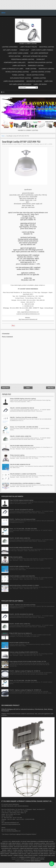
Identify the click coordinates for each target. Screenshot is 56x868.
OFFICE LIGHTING (15, 56)
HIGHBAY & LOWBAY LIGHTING (27, 857)
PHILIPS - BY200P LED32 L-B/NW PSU (21, 436)
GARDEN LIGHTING (40, 78)
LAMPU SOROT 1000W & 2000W (18, 53)
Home (3, 136)
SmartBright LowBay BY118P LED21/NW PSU (21, 142)
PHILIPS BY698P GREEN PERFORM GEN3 (22, 446)
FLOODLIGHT (4, 845)
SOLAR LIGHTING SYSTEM (35, 75)
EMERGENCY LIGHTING (36, 66)
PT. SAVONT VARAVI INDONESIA (33, 861)
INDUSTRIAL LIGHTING (47, 47)
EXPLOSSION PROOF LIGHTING (21, 78)
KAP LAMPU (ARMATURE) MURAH (20, 84)
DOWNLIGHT (41, 59)
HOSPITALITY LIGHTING (46, 69)
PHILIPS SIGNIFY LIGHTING (38, 859)
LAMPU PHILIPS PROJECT (15, 843)
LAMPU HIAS (48, 81)
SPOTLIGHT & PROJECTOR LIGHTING (35, 56)
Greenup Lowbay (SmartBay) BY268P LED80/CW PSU (24, 652)
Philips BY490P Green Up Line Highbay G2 (21, 633)
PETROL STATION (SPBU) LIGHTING (17, 72)
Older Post (51, 388)
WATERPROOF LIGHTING (7, 847)
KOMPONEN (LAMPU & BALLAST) (15, 62)
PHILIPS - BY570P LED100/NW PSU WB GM (22, 408)
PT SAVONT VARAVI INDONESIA (29, 841)
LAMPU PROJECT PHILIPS (28, 47)
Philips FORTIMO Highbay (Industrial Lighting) (23, 399)
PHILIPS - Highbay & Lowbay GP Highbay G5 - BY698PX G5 (25, 690)
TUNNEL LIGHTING (18, 75)
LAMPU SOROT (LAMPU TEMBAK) (42, 50)
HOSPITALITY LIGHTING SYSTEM (24, 845)
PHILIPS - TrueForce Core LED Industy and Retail (24, 417)
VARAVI (23, 859)
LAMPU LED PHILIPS (19, 66)
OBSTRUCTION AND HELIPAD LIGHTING (43, 850)
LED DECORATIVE (28, 850)
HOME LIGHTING (31, 69)
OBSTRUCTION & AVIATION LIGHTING (40, 62)
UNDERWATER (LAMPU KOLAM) (18, 854)
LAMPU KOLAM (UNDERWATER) (14, 81)
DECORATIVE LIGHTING (34, 81)
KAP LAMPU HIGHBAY (10, 50)
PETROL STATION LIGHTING (41, 852)
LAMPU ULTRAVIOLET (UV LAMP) (13, 69)
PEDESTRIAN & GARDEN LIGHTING (23, 59)
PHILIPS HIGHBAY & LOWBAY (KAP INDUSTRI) (23, 474)
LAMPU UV (10, 850)
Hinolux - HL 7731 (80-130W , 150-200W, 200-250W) (24, 427)
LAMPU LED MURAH (40, 84)
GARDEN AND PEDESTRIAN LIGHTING (29, 848)
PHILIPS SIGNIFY (16, 841)
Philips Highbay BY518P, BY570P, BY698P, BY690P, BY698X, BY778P (28, 662)
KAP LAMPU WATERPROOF (39, 53)
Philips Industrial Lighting (17, 455)
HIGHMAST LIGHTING (40, 843)
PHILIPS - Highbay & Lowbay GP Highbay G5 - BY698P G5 (25, 671)
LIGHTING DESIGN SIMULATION (47, 855)
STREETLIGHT (24, 50)
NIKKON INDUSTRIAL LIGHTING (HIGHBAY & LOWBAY (25, 483)
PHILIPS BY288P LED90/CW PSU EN (20, 465)
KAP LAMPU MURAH (43, 854)
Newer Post (5, 388)
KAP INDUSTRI (51, 845)
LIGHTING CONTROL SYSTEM (41, 72)
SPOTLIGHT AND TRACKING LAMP (23, 847)
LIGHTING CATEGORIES (10, 47)
